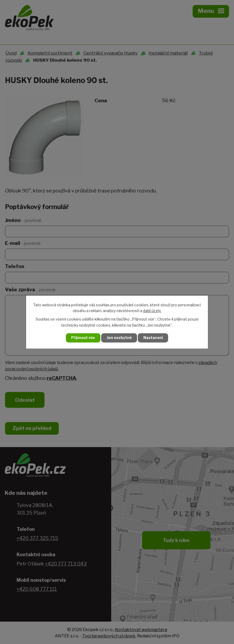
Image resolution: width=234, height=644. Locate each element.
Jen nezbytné (119, 338)
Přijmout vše (83, 338)
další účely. (152, 311)
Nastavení (153, 338)
